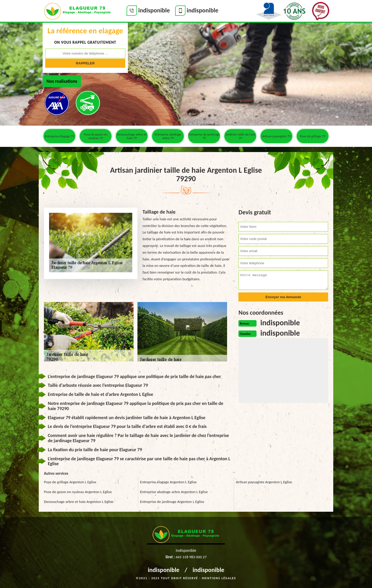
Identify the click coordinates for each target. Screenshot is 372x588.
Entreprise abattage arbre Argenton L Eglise (174, 492)
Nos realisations (62, 81)
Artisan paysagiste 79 (276, 136)
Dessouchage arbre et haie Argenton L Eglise (79, 502)
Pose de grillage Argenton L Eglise (70, 482)
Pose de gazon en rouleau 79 (96, 136)
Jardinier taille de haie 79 (240, 136)
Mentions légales (219, 578)
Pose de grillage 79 (313, 136)
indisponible (164, 570)
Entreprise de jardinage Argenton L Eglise (172, 502)
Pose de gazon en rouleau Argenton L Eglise (78, 492)
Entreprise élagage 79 (59, 136)
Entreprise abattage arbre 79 (168, 136)
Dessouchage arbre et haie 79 (132, 136)
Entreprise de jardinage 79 (204, 136)
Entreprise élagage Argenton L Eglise (168, 482)
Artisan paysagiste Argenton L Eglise (264, 482)
